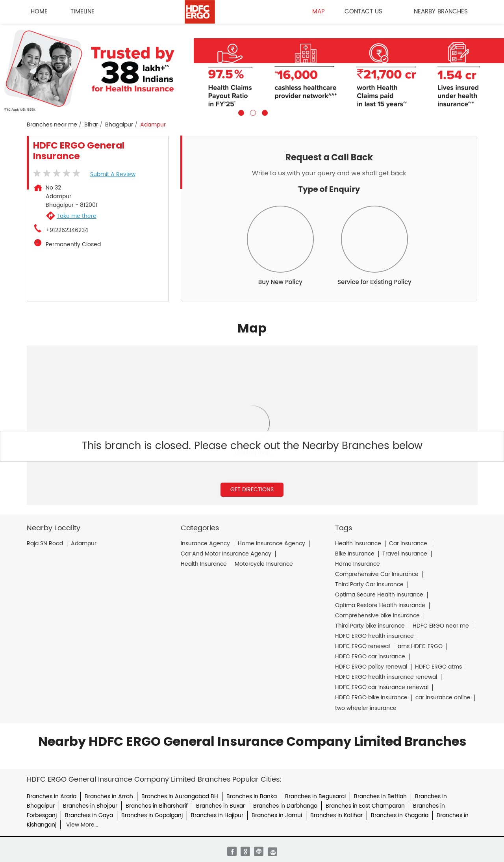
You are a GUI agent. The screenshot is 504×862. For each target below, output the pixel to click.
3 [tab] (264, 112)
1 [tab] (240, 112)
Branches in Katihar (336, 815)
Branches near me (52, 125)
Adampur (84, 544)
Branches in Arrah (109, 796)
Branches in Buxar (220, 806)
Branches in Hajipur (217, 815)
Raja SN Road (45, 544)
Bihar (91, 125)
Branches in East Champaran (365, 806)
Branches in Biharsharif (157, 806)
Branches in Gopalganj (152, 815)
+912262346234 (67, 230)
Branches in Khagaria (400, 815)
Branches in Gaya (89, 815)
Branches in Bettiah (380, 796)
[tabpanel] (252, 70)
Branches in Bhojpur (90, 806)
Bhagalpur (119, 125)
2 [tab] (252, 112)
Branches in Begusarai (315, 796)
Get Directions (252, 490)
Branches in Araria (52, 796)
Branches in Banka (252, 796)
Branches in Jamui (277, 815)
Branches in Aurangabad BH (180, 796)
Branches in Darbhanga (285, 806)
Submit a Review (113, 174)
